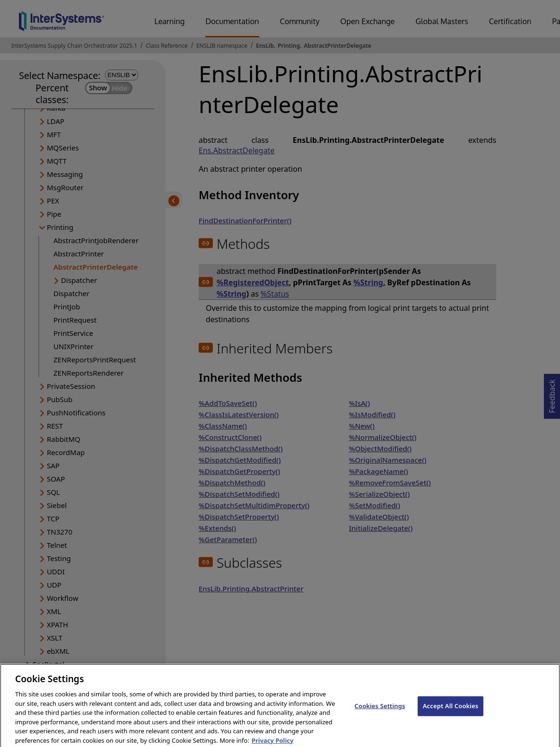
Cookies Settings (380, 713)
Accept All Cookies (451, 713)
